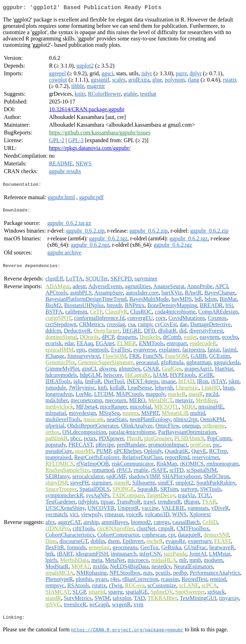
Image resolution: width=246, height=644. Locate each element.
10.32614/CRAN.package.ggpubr (87, 111)
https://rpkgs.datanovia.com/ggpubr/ (90, 149)
